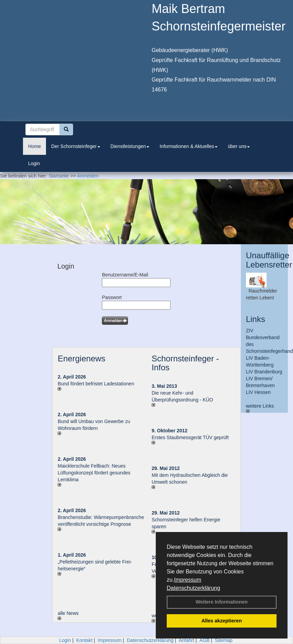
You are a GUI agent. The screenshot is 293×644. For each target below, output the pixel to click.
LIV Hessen (258, 392)
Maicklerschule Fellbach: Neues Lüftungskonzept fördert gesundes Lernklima (94, 473)
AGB (204, 640)
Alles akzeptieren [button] (222, 621)
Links (256, 319)
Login (34, 163)
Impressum (187, 580)
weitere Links (260, 408)
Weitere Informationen (222, 602)
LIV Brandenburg (264, 372)
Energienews (81, 358)
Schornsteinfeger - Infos (185, 363)
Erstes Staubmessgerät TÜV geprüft (190, 437)
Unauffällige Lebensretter (269, 260)
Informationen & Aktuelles (189, 146)
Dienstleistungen (130, 146)
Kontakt (84, 640)
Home (34, 146)
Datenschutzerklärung (194, 588)
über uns (239, 146)
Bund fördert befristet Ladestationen (96, 384)
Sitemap (224, 640)
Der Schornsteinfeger (75, 146)
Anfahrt (186, 640)
